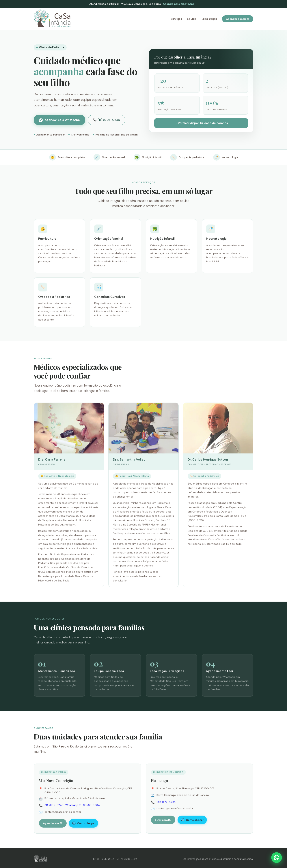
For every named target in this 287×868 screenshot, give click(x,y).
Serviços (176, 19)
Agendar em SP (53, 824)
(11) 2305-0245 (54, 806)
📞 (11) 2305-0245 (107, 120)
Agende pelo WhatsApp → (180, 4)
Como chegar (83, 824)
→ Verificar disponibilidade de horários (201, 123)
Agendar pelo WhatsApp (59, 120)
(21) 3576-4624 (166, 803)
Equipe (192, 19)
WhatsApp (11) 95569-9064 (83, 806)
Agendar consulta (238, 19)
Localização (209, 19)
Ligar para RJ (163, 821)
